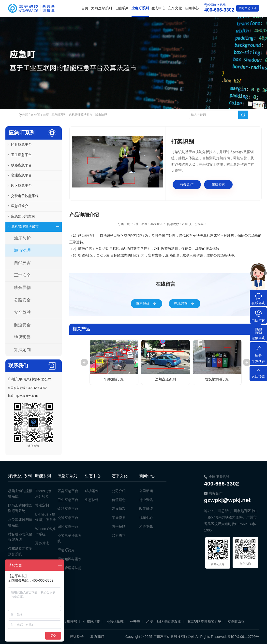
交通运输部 (115, 622)
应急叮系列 (140, 8)
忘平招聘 (119, 527)
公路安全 (22, 300)
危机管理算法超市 (81, 115)
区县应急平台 (19, 145)
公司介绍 (119, 491)
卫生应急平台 (19, 155)
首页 (85, 8)
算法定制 (22, 350)
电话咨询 (258, 320)
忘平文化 (175, 8)
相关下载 (146, 527)
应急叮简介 (18, 206)
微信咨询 (258, 338)
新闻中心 (192, 8)
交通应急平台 (19, 175)
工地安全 (22, 275)
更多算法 (42, 543)
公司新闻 (146, 491)
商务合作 (187, 184)
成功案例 (92, 491)
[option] (117, 162)
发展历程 (119, 509)
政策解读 (146, 509)
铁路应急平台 (19, 165)
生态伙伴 (248, 8)
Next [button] (247, 362)
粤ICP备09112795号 (243, 637)
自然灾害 (22, 263)
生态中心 (158, 8)
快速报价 (143, 304)
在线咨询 (218, 184)
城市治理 (101, 115)
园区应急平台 (19, 186)
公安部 (135, 622)
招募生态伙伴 (258, 358)
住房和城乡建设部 (63, 622)
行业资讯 (146, 500)
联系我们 (97, 637)
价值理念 (119, 500)
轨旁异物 (22, 288)
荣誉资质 (119, 518)
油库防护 (22, 238)
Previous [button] (84, 362)
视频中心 (146, 518)
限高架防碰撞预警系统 (204, 622)
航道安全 (22, 325)
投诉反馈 (77, 637)
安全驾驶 (22, 312)
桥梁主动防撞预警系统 (163, 622)
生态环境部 (92, 622)
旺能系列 (122, 8)
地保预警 (22, 337)
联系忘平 (119, 536)
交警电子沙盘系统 (23, 196)
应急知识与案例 (21, 216)
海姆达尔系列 (102, 8)
